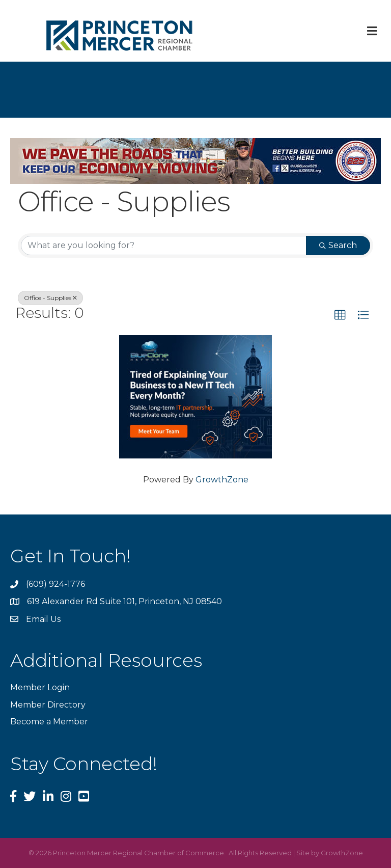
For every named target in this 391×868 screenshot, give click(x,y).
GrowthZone (222, 480)
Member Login (40, 687)
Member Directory (48, 705)
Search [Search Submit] (338, 245)
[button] (340, 315)
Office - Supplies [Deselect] (50, 298)
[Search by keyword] (164, 246)
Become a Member (49, 722)
